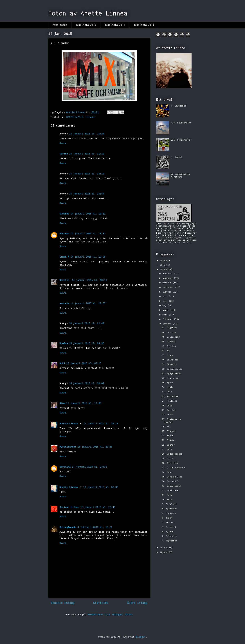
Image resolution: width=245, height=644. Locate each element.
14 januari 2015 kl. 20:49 (86, 323)
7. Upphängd (169, 513)
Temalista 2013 (144, 25)
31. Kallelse (170, 401)
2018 (163, 260)
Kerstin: (65, 280)
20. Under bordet (172, 454)
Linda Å (65, 257)
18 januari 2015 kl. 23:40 (98, 507)
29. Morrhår (169, 410)
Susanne (65, 214)
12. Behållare (170, 490)
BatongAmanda (68, 527)
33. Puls (167, 392)
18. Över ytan (170, 463)
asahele (65, 303)
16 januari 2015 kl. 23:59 (95, 447)
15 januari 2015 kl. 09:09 (86, 383)
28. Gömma (168, 414)
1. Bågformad (179, 106)
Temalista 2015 (86, 25)
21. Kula (167, 449)
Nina (62, 403)
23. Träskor (169, 440)
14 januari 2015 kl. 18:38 (88, 257)
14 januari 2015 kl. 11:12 (86, 154)
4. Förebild (169, 527)
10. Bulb (167, 500)
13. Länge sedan (171, 486)
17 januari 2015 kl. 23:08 (89, 467)
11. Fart (167, 495)
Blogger (141, 637)
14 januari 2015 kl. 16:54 (86, 194)
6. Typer (167, 518)
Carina (64, 154)
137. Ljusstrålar (181, 123)
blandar (91, 117)
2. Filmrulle (170, 536)
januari (168, 324)
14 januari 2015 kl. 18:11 (88, 214)
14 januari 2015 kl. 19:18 (89, 280)
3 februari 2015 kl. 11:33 (95, 527)
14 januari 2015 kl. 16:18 (86, 174)
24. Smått (168, 436)
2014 (163, 547)
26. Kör (166, 426)
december (168, 274)
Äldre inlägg (137, 603)
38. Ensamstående (172, 369)
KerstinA (65, 467)
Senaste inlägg (63, 603)
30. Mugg (167, 405)
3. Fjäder (168, 531)
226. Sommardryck (181, 140)
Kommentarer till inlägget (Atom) (110, 615)
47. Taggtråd (170, 328)
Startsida (101, 603)
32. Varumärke (170, 396)
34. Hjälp (168, 387)
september (169, 287)
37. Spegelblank (171, 373)
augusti (168, 292)
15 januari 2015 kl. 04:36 (86, 343)
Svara (63, 143)
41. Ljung (168, 355)
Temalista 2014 (115, 25)
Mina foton (60, 25)
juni (166, 301)
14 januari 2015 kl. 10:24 (86, 134)
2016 (163, 265)
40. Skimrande (170, 360)
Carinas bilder (69, 507)
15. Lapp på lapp (172, 477)
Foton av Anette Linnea (88, 13)
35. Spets (168, 383)
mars (166, 315)
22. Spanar (168, 445)
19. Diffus (168, 458)
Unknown (65, 234)
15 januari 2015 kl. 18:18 (101, 424)
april (166, 310)
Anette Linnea (69, 424)
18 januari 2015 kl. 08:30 (101, 487)
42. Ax (166, 350)
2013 (163, 552)
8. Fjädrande (170, 509)
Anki (62, 363)
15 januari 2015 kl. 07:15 (84, 363)
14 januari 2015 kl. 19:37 (88, 303)
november (168, 278)
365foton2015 (75, 117)
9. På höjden (170, 504)
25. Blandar (169, 431)
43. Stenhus (169, 346)
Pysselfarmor (68, 447)
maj (165, 305)
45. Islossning (171, 337)
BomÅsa (64, 343)
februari (168, 319)
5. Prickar (168, 522)
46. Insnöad (169, 332)
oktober (168, 283)
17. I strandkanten (173, 467)
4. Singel (177, 157)
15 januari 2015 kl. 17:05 (84, 403)
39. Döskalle (170, 364)
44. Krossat (169, 341)
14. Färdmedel (170, 481)
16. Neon (167, 472)
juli (166, 296)
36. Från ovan (170, 378)
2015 (163, 269)
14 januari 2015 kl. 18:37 (88, 234)
